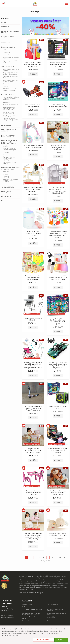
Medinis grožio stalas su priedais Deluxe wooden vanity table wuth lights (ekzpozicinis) (33, 536)
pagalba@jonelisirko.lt (8, 617)
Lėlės (4, 50)
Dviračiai (5, 146)
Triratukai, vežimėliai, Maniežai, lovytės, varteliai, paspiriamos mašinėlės (11, 120)
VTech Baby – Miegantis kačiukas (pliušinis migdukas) (58, 147)
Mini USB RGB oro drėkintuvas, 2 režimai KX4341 (33, 233)
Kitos (3, 201)
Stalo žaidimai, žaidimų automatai (9, 130)
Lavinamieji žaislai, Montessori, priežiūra (9, 113)
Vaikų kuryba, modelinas (10, 116)
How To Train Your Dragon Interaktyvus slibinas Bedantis (58, 450)
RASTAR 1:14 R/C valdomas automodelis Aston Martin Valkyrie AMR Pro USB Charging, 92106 (58, 365)
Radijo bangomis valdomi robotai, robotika (10, 81)
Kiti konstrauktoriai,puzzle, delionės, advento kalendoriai (11, 180)
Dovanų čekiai (6, 192)
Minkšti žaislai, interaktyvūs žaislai (11, 58)
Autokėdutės (7, 102)
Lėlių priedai (6, 52)
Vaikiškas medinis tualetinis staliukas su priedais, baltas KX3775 (33, 189)
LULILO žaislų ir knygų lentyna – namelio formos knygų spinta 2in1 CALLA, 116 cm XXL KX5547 (58, 190)
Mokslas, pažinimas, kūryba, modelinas (8, 136)
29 (60, 558)
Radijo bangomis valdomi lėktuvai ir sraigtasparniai (10, 73)
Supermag (6, 177)
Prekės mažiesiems (8, 95)
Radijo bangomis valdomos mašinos (11, 70)
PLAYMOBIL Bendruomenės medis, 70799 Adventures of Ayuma (58, 321)
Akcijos (4, 22)
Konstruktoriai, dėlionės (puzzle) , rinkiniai (10, 168)
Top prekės (5, 27)
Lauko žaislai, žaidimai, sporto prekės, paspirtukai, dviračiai (9, 142)
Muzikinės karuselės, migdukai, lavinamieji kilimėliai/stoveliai (9, 108)
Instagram (39, 593)
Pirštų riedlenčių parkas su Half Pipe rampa (33, 106)
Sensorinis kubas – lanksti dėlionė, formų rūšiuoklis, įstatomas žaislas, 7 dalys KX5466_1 (58, 234)
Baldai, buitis (6, 196)
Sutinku (61, 640)
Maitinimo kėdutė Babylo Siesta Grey (33, 319)
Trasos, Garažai (7, 84)
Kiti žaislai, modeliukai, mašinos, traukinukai (9, 90)
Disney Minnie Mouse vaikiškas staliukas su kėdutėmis (33, 493)
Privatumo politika (43, 640)
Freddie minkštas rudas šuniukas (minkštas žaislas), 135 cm (58, 493)
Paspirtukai (6, 152)
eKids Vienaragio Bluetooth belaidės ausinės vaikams (33, 146)
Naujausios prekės (8, 37)
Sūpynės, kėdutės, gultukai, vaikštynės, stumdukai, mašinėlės (11, 98)
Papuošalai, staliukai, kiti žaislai (10, 62)
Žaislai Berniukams (8, 67)
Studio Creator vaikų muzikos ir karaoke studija (58, 106)
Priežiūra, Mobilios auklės (10, 105)
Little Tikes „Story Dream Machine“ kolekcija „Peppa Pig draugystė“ (33, 64)
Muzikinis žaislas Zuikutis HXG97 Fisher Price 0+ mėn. (58, 534)
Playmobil (6, 172)
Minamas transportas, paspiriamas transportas (10, 149)
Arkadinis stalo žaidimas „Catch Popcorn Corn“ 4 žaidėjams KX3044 (33, 278)
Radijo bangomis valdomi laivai (10, 77)
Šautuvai (5, 87)
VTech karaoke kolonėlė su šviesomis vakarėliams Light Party (58, 64)
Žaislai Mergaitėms (8, 47)
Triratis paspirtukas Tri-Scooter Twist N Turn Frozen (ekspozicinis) (33, 408)
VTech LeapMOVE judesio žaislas (58, 407)
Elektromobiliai (7, 155)
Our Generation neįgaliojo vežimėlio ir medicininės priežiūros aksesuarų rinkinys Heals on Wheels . (33, 365)
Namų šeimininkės (8, 55)
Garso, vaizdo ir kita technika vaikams (9, 187)
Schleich (5, 174)
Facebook (31, 593)
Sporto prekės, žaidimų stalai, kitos (10, 163)
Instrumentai (6, 125)
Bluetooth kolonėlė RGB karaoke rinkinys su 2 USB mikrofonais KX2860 (58, 278)
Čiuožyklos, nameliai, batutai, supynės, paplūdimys (9, 159)
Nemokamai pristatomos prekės (10, 32)
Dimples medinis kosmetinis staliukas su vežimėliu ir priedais (33, 450)
